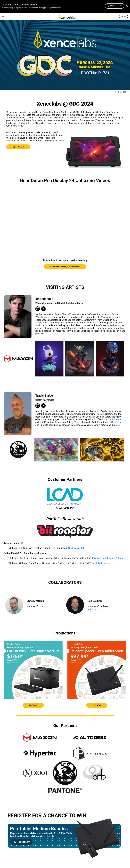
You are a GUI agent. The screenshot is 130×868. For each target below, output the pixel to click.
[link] (3, 16)
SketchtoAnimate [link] (112, 419)
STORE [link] (123, 16)
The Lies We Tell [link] (76, 548)
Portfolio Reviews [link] (101, 563)
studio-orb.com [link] (95, 609)
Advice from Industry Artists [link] (108, 558)
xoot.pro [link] (31, 609)
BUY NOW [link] (33, 705)
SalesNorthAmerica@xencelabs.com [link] (65, 267)
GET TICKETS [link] (18, 147)
